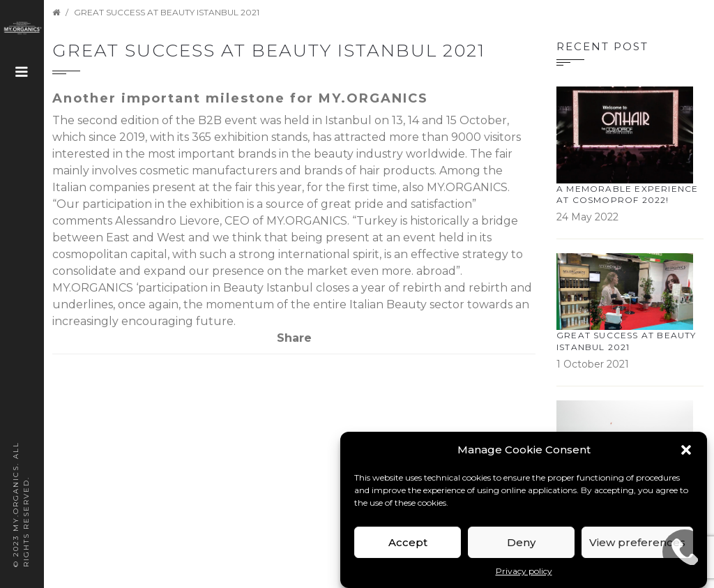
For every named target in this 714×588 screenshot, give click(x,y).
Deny (521, 542)
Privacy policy (524, 571)
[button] (686, 450)
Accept (408, 542)
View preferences (637, 542)
